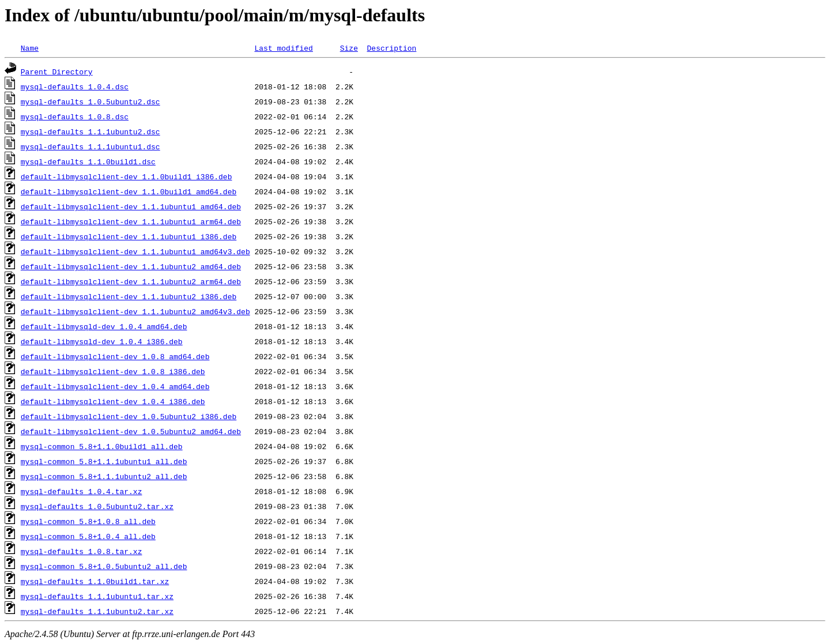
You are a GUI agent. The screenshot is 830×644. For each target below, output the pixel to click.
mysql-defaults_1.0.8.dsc (75, 116)
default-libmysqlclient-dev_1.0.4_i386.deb (113, 401)
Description (391, 48)
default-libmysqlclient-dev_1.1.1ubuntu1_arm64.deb (131, 221)
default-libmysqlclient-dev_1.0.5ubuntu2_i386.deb (129, 416)
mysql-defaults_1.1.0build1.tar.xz (95, 581)
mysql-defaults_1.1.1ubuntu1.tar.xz (97, 596)
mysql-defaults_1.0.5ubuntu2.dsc (90, 101)
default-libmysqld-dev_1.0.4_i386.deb (102, 341)
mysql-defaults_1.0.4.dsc (75, 86)
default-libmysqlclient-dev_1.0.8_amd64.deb (115, 356)
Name (30, 48)
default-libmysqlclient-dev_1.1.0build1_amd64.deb (129, 191)
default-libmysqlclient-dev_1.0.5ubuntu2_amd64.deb (131, 431)
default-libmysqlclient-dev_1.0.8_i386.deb (113, 371)
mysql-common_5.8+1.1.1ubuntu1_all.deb (104, 461)
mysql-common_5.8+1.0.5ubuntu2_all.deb (104, 566)
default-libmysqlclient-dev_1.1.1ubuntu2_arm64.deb (131, 281)
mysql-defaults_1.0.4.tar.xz (82, 491)
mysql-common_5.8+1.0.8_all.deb (88, 521)
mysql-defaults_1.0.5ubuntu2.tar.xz (97, 506)
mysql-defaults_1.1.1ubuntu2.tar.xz (97, 611)
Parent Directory (57, 71)
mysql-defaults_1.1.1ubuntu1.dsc (90, 146)
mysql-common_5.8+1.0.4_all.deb (88, 536)
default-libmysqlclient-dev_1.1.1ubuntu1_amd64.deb (131, 206)
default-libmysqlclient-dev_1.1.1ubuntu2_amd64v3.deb (135, 311)
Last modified (283, 48)
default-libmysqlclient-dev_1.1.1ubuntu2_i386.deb (129, 296)
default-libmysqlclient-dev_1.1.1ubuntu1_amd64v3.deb (135, 251)
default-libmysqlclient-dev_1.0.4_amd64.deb (115, 386)
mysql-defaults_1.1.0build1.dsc (88, 161)
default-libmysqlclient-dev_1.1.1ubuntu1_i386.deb (129, 236)
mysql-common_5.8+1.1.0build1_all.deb (102, 446)
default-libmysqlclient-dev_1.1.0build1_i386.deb (127, 176)
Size (349, 48)
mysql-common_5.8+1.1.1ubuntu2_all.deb (104, 476)
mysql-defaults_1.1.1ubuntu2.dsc (90, 131)
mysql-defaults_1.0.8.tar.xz (82, 551)
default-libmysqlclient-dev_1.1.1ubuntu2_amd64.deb (131, 266)
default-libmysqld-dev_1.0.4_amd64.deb (104, 326)
